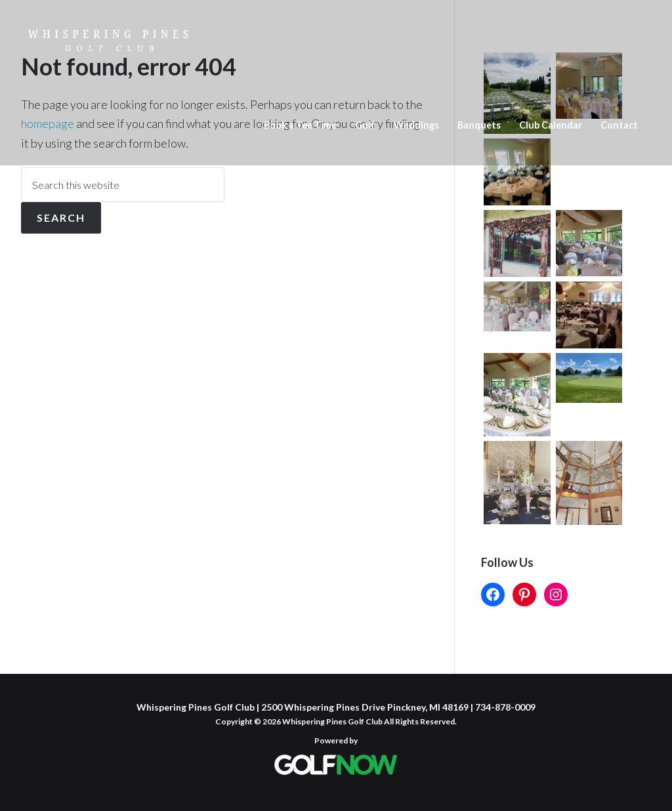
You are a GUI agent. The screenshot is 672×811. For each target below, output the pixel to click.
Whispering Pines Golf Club (108, 60)
